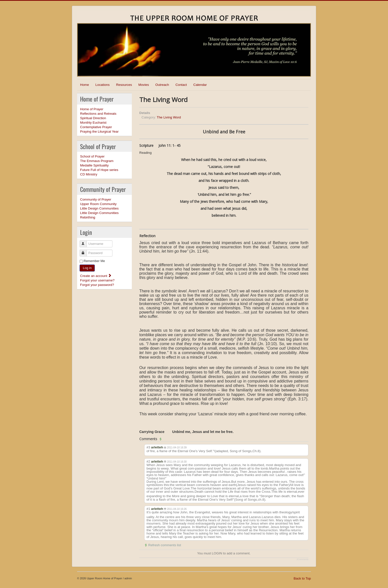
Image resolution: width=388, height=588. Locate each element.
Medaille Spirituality (94, 165)
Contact (181, 85)
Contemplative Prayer (96, 127)
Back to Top (302, 578)
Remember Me (94, 261)
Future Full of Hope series (99, 170)
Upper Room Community (98, 204)
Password (85, 251)
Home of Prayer (92, 109)
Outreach (162, 85)
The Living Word (169, 117)
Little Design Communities (99, 208)
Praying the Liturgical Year (99, 132)
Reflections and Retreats (98, 114)
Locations (103, 85)
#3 (148, 447)
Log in (87, 268)
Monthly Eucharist (93, 123)
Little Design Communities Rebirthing (99, 215)
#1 (148, 509)
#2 (148, 461)
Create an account (96, 276)
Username (85, 242)
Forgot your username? (97, 280)
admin (128, 578)
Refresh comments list (165, 545)
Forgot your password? (97, 285)
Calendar (200, 85)
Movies (144, 85)
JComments (302, 559)
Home (85, 85)
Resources (124, 85)
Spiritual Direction (93, 118)
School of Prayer (92, 156)
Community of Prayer (96, 199)
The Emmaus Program (97, 161)
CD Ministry (89, 174)
